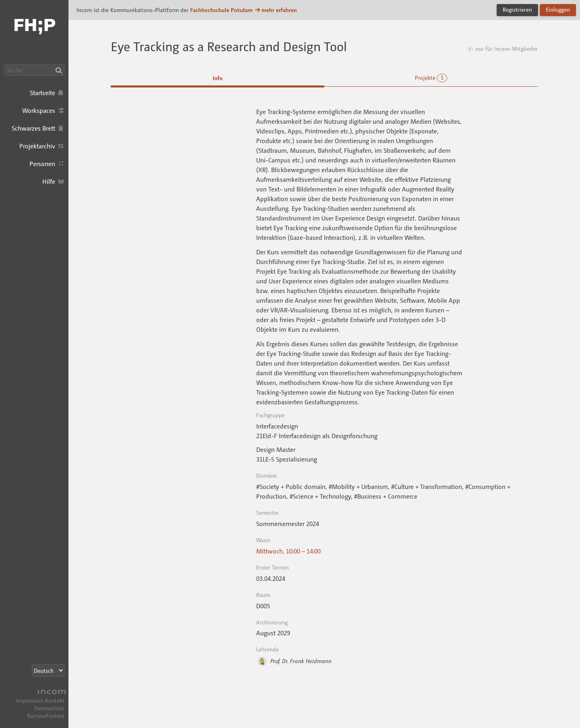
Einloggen (558, 9)
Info (218, 78)
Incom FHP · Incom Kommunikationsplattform (34, 32)
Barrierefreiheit (46, 716)
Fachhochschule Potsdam (221, 10)
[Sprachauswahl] (48, 671)
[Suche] (34, 70)
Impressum (30, 700)
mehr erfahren (275, 10)
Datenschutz (49, 708)
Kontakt (55, 700)
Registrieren (517, 9)
